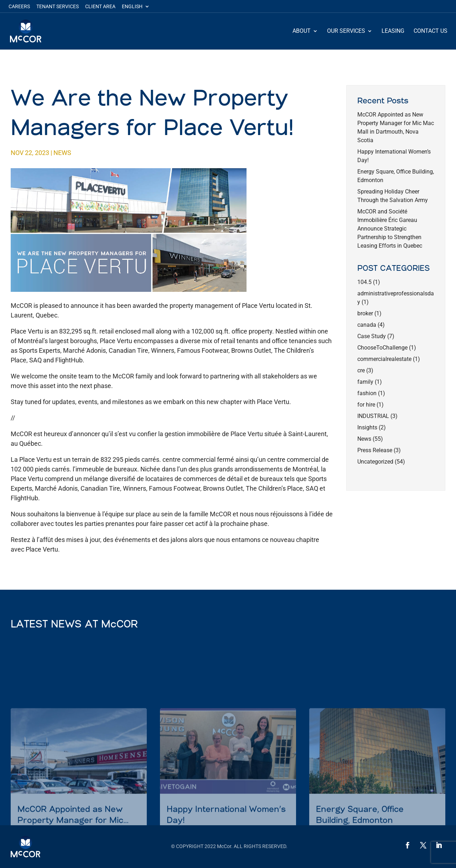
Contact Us (431, 31)
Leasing (393, 31)
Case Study (372, 336)
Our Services (346, 31)
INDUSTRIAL (373, 416)
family (365, 382)
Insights (367, 427)
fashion (367, 393)
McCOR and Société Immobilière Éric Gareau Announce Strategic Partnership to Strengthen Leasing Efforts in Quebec (390, 229)
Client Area (100, 7)
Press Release (375, 450)
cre (361, 370)
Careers (19, 7)
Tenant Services (58, 7)
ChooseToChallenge (382, 348)
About (302, 31)
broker (365, 313)
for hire (366, 405)
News (62, 153)
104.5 (364, 282)
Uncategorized (375, 462)
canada (367, 325)
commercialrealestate (384, 359)
